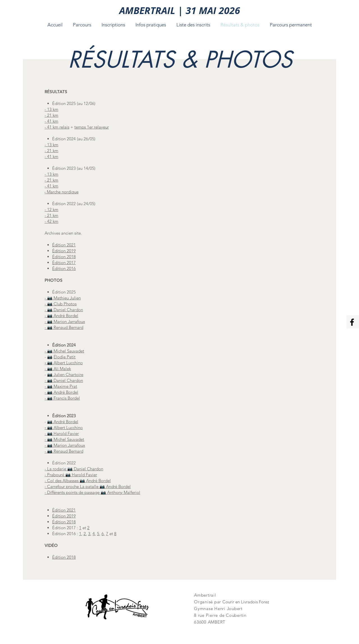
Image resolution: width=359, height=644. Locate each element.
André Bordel (66, 422)
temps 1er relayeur (92, 127)
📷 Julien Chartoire (65, 374)
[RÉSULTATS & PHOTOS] (180, 59)
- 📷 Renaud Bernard (64, 327)
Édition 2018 (64, 557)
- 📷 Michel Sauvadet (64, 351)
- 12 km (51, 209)
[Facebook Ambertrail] (352, 322)
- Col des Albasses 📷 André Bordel (78, 481)
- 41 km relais (57, 127)
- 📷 (49, 451)
